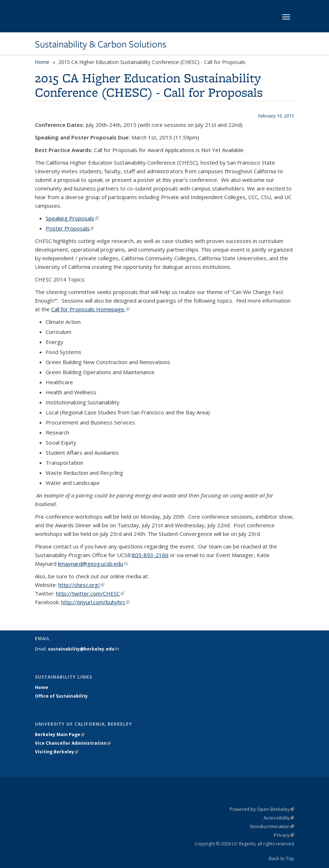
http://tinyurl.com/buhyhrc (95, 602)
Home (42, 62)
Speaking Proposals (72, 218)
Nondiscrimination (272, 826)
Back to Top (281, 858)
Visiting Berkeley (57, 752)
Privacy (284, 835)
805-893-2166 (150, 555)
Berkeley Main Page (60, 734)
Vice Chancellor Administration (73, 743)
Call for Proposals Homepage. (90, 309)
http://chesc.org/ (81, 585)
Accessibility (279, 818)
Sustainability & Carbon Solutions (101, 44)
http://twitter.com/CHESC (90, 593)
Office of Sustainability (61, 696)
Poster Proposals (70, 228)
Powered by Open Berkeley (262, 809)
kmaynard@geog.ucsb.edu (93, 564)
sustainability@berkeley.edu (83, 649)
